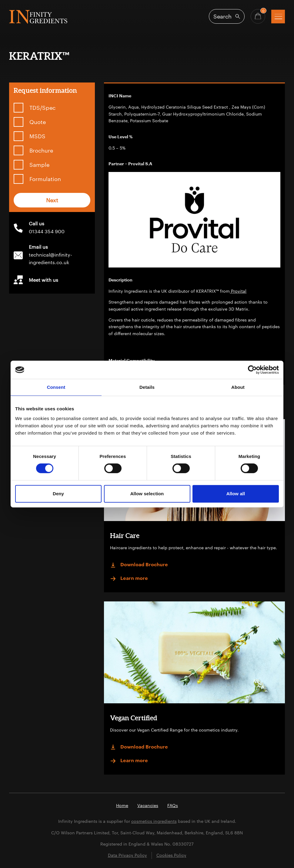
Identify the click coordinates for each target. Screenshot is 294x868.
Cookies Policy (171, 855)
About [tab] (238, 387)
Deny (58, 494)
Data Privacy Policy (127, 855)
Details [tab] (147, 387)
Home (122, 805)
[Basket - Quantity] (258, 16)
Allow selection (147, 494)
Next (52, 200)
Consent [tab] (56, 387)
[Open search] (227, 16)
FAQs (173, 805)
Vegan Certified (134, 718)
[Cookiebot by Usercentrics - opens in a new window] (252, 370)
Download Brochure (139, 565)
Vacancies (148, 805)
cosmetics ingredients (154, 821)
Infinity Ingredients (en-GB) (38, 17)
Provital (238, 291)
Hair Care (125, 535)
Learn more (129, 579)
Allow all (236, 494)
